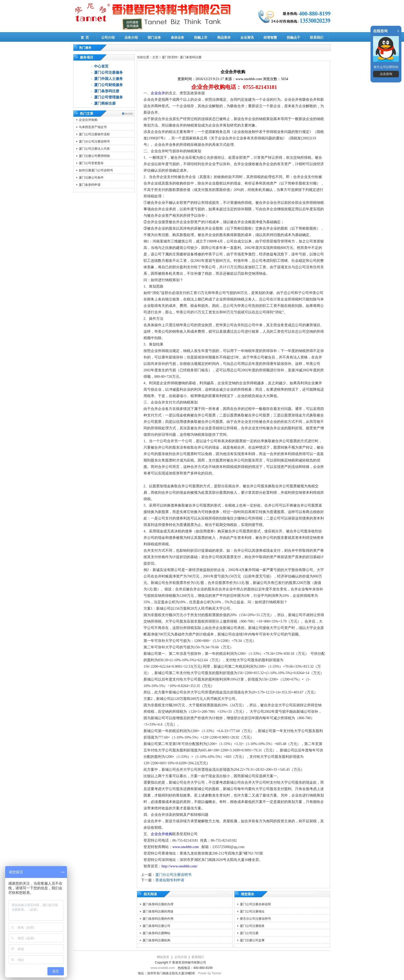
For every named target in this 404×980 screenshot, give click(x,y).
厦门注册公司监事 (252, 940)
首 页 (85, 37)
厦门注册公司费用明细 (94, 156)
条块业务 (178, 37)
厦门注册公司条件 (91, 178)
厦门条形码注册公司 (156, 926)
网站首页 (163, 957)
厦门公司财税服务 (108, 85)
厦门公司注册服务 (108, 73)
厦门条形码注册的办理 (158, 904)
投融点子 (293, 37)
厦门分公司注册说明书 (94, 141)
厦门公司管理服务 (108, 97)
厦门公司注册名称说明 (255, 904)
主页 (155, 57)
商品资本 (224, 37)
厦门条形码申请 (90, 185)
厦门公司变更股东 (91, 163)
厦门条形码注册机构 (156, 940)
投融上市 (201, 37)
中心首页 (101, 66)
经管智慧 (270, 37)
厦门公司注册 (249, 933)
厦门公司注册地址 (252, 911)
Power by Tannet (210, 973)
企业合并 (158, 93)
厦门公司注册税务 (252, 926)
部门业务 (154, 37)
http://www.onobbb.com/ (180, 866)
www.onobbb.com (186, 847)
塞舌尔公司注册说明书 (255, 919)
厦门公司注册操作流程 (94, 134)
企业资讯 (247, 37)
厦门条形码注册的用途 (158, 911)
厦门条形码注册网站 (156, 933)
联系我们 (317, 37)
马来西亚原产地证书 (93, 127)
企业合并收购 (88, 120)
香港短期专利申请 (170, 880)
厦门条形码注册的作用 (158, 919)
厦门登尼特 (170, 57)
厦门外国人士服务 (108, 79)
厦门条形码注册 (107, 91)
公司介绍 (108, 37)
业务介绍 (131, 37)
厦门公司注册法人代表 (94, 149)
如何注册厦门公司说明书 (96, 170)
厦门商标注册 (105, 103)
